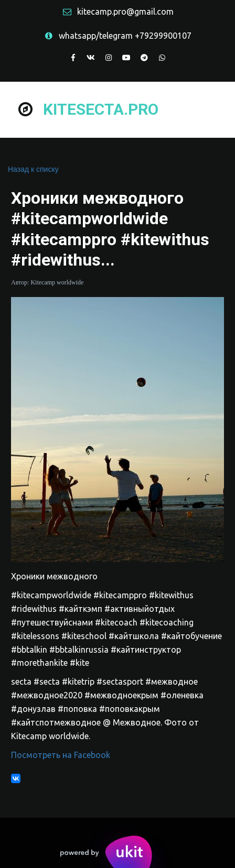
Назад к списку (33, 169)
